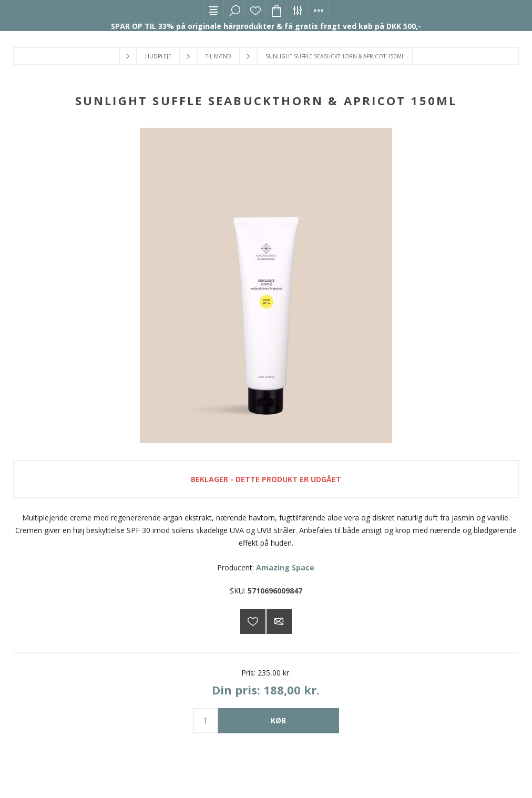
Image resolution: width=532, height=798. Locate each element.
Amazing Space (285, 567)
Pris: (248, 673)
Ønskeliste (255, 11)
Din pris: (236, 690)
